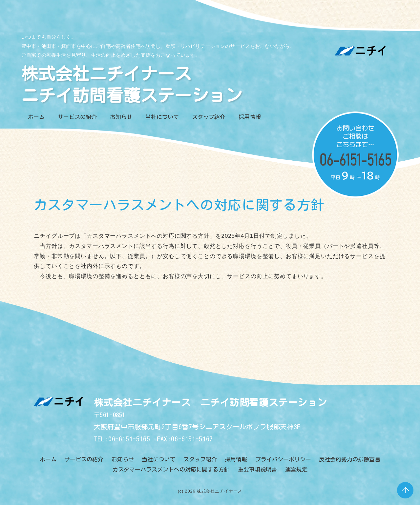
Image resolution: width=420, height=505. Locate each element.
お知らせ (121, 117)
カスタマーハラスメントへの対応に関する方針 (171, 469)
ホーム (36, 117)
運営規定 (296, 469)
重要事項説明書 (257, 469)
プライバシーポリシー (283, 459)
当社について (162, 117)
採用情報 (250, 117)
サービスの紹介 (77, 117)
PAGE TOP (405, 490)
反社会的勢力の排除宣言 (350, 459)
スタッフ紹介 (209, 117)
